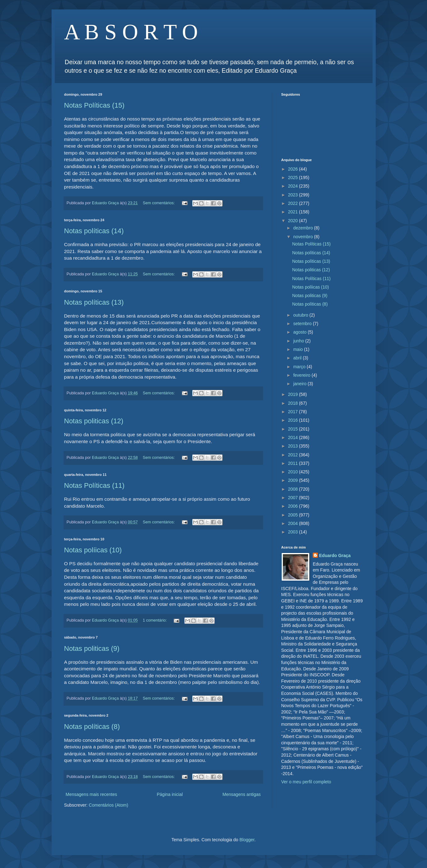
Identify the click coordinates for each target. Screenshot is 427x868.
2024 (293, 186)
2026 (293, 169)
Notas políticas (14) (94, 231)
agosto (301, 332)
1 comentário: (155, 620)
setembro (303, 324)
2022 (293, 203)
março (300, 367)
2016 (293, 420)
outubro (301, 315)
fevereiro (302, 375)
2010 (293, 472)
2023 (293, 195)
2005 (293, 515)
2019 (293, 394)
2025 (293, 178)
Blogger (247, 840)
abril (298, 358)
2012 (293, 455)
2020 (293, 221)
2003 (293, 532)
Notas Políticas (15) (94, 105)
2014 (293, 437)
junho (299, 341)
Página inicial (170, 794)
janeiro (301, 384)
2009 (293, 480)
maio (299, 349)
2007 (293, 498)
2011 (293, 463)
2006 (293, 506)
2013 (293, 446)
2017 (293, 412)
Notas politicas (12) (94, 421)
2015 (293, 429)
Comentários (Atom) (108, 805)
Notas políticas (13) (94, 302)
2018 (293, 403)
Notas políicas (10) (93, 550)
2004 (293, 523)
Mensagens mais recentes (91, 794)
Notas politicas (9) (92, 648)
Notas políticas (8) (92, 727)
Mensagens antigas (242, 794)
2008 (293, 489)
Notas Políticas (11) (94, 485)
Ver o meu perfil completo (306, 782)
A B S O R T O (131, 32)
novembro (304, 237)
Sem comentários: (159, 203)
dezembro (304, 228)
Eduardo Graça (335, 555)
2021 (293, 212)
